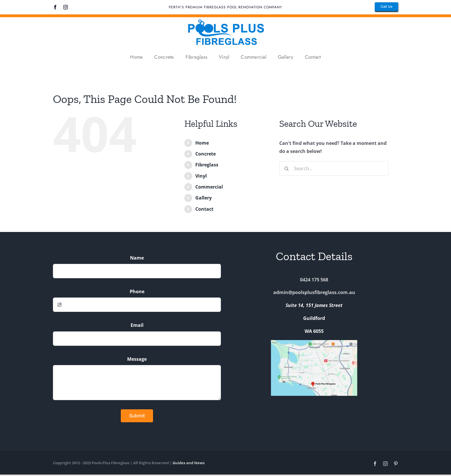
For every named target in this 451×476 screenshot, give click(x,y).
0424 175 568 (314, 280)
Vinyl (201, 176)
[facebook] (55, 7)
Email (137, 325)
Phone (137, 291)
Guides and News (189, 463)
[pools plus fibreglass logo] (225, 20)
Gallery (203, 198)
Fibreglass (207, 165)
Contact (204, 209)
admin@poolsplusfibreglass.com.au (314, 292)
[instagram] (66, 7)
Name (137, 258)
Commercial (209, 187)
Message (137, 359)
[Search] (286, 168)
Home (202, 143)
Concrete (206, 154)
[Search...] (334, 168)
